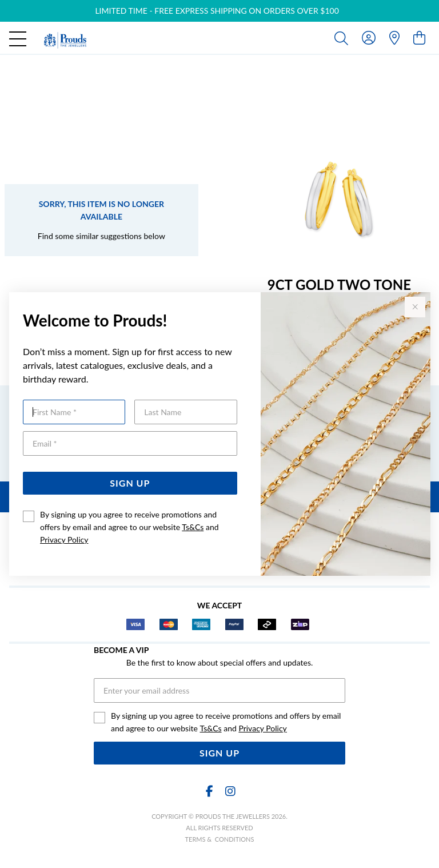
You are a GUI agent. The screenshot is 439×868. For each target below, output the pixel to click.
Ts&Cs (193, 527)
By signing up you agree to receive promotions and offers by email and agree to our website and (129, 527)
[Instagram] (230, 791)
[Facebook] (209, 791)
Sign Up (130, 483)
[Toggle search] (344, 38)
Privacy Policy (64, 539)
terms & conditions (220, 839)
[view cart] (419, 37)
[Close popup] (415, 307)
